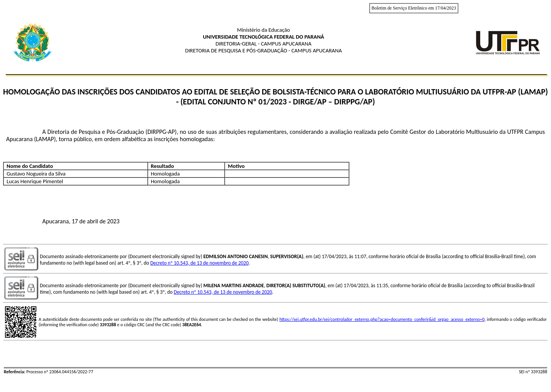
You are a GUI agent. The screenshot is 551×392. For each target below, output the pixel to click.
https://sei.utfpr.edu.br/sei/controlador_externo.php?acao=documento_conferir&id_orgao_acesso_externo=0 (382, 319)
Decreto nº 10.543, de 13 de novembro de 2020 (200, 263)
